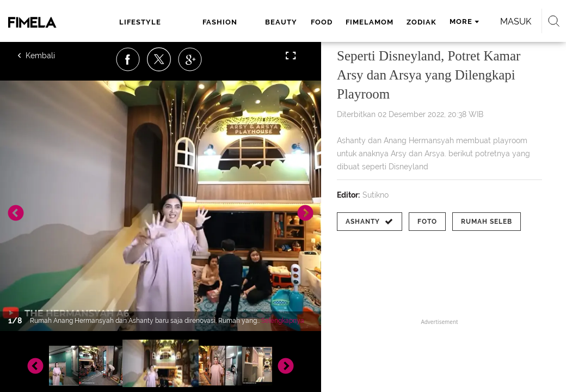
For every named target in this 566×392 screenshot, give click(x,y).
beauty (281, 22)
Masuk (516, 22)
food (322, 22)
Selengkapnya (283, 321)
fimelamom (370, 22)
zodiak (422, 22)
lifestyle (140, 22)
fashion (220, 22)
